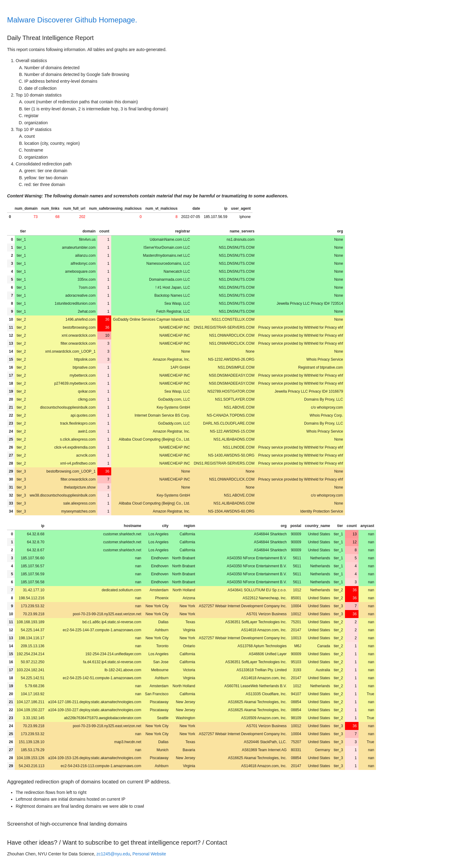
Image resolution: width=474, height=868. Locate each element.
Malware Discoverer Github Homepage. (72, 20)
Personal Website (149, 854)
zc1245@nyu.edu (113, 854)
